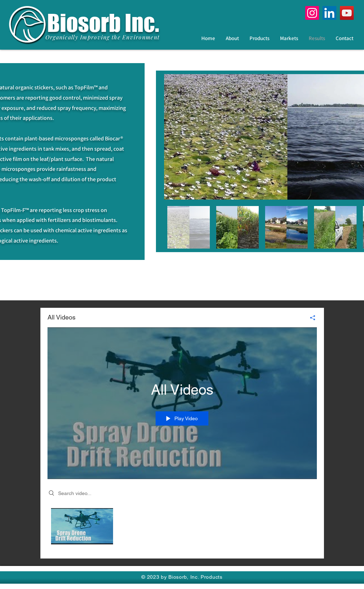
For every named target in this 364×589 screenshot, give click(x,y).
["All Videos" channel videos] (182, 528)
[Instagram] (312, 13)
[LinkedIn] (329, 13)
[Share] (310, 318)
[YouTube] (347, 13)
